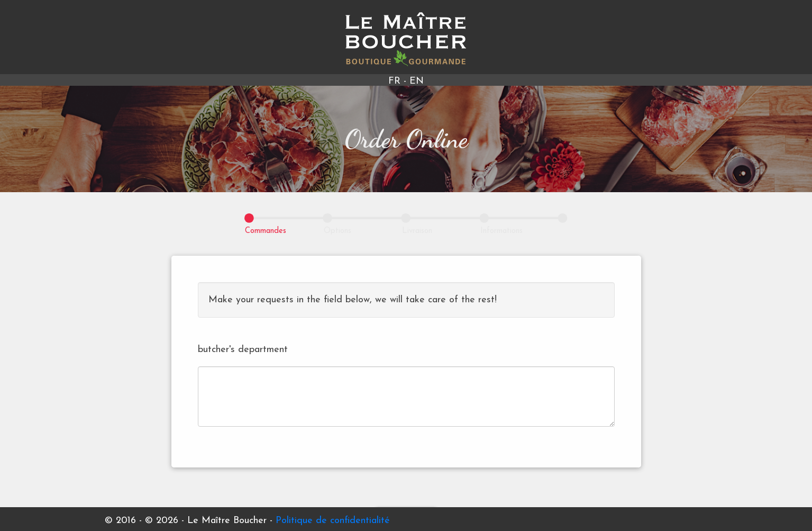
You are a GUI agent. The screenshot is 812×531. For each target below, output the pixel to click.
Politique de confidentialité (333, 521)
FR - (399, 81)
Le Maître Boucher (406, 39)
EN (417, 81)
